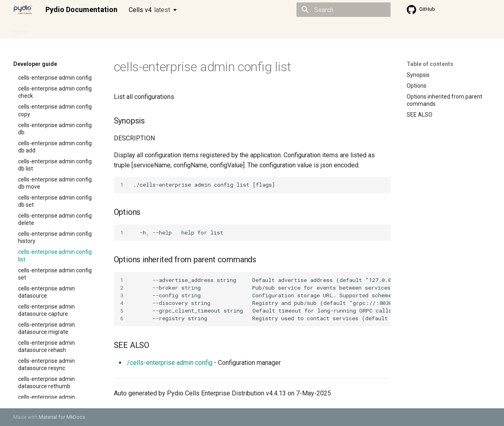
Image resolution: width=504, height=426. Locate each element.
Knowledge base (187, 29)
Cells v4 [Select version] (149, 10)
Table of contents (430, 64)
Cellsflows (93, 29)
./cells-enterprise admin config (169, 363)
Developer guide (136, 29)
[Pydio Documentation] (23, 10)
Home (21, 29)
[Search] (344, 10)
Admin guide (54, 29)
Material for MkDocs (62, 417)
